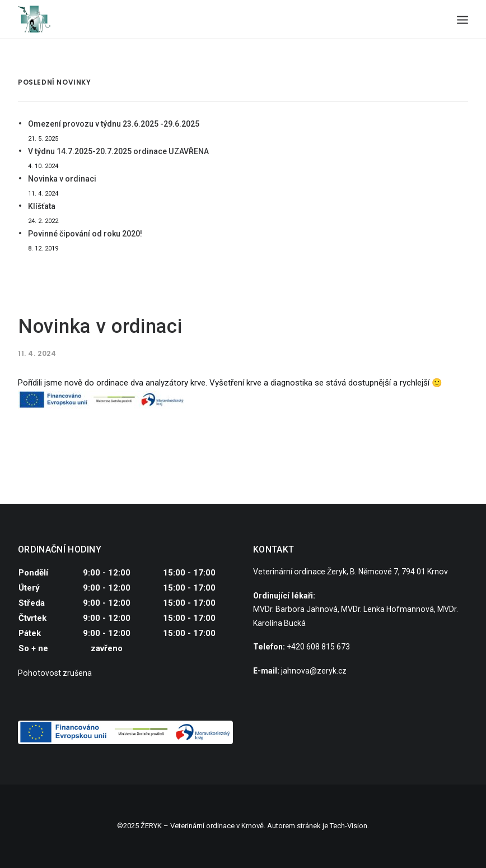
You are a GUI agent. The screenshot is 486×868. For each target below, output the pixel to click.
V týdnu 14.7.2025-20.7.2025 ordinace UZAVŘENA (118, 151)
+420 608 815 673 (318, 647)
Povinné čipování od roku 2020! (85, 234)
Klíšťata (42, 206)
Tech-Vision (349, 826)
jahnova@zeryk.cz (314, 671)
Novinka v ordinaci (62, 179)
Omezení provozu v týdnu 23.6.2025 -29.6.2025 (114, 124)
